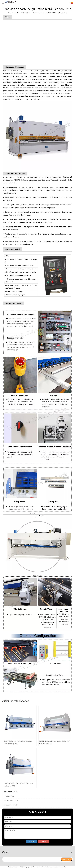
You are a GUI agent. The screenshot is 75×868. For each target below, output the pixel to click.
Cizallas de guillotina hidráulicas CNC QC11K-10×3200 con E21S (55, 742)
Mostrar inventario (11, 805)
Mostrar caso (9, 796)
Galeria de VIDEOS (12, 801)
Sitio (65, 13)
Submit (31, 841)
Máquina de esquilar (26, 71)
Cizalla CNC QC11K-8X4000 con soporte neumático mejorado (18, 742)
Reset (44, 841)
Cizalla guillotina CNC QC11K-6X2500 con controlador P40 (18, 785)
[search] (31, 859)
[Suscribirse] (66, 859)
